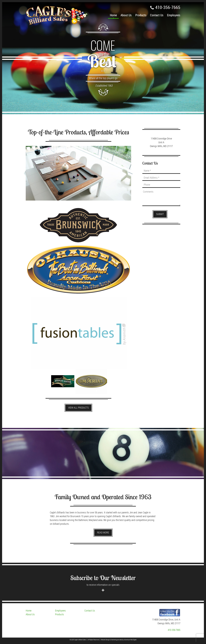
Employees (174, 15)
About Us (126, 15)
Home (113, 15)
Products (141, 15)
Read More (103, 533)
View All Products (78, 408)
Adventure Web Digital (130, 640)
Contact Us (157, 15)
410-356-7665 (165, 7)
